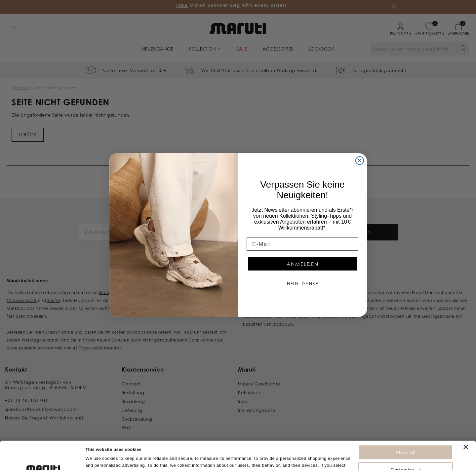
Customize (406, 443)
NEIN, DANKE (303, 284)
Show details (99, 462)
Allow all (405, 426)
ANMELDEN (303, 264)
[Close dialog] (360, 161)
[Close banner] (466, 420)
